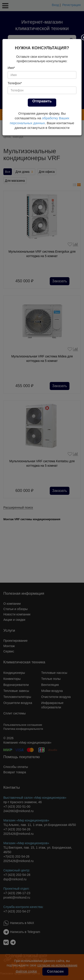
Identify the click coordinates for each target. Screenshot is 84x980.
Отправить (42, 101)
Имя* (11, 68)
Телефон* (15, 83)
